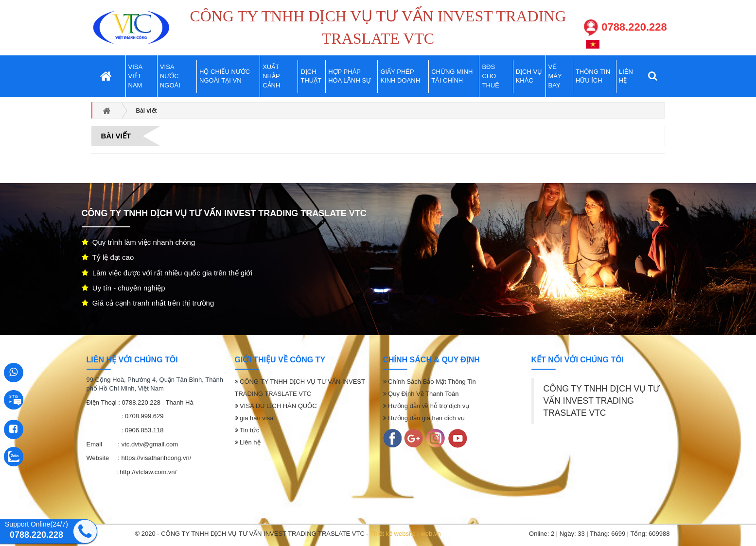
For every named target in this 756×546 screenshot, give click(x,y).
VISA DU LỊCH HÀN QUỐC (276, 406)
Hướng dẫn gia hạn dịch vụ (424, 418)
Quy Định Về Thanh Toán (421, 394)
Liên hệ (248, 442)
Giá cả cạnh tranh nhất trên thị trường (148, 303)
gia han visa (254, 418)
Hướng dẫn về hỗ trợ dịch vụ (426, 406)
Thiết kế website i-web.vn (405, 534)
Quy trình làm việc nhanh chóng (139, 242)
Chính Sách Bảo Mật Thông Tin (430, 382)
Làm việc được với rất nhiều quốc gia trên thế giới (167, 273)
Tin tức (247, 430)
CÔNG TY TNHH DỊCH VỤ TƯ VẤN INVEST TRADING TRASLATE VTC (602, 401)
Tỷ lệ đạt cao (108, 257)
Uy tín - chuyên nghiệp (123, 288)
